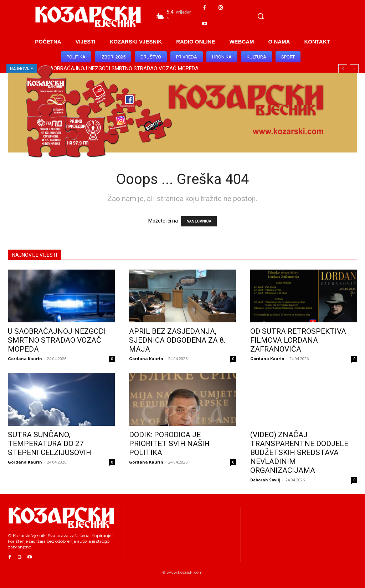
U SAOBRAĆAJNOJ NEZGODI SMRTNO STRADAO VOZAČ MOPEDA (57, 340)
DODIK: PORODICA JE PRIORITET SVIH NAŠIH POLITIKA (169, 444)
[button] (261, 16)
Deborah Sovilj (265, 480)
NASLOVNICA (199, 221)
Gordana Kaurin (25, 359)
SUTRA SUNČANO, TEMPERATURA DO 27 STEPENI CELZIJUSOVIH (50, 444)
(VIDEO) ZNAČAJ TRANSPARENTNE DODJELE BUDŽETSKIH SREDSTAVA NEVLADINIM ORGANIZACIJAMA (299, 452)
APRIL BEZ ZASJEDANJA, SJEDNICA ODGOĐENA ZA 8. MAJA (177, 340)
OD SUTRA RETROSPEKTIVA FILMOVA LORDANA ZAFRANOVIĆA (298, 340)
